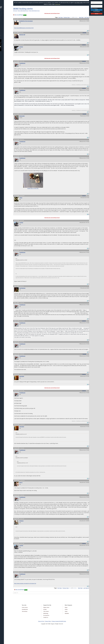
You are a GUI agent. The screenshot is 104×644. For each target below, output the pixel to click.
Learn (4, 21)
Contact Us (46, 629)
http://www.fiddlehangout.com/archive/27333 (27, 28)
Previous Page (64, 17)
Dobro (65, 621)
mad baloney (25, 294)
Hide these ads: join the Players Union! (52, 13)
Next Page (79, 17)
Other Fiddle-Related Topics (26, 11)
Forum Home (27, 619)
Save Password (94, 8)
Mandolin (66, 625)
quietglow (24, 385)
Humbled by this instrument (29, 21)
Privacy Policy (48, 633)
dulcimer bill (25, 35)
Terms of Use (41, 633)
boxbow (24, 47)
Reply (25, 15)
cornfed (24, 227)
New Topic (19, 15)
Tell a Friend (47, 623)
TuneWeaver (25, 63)
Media (5, 25)
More (4, 28)
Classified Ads (27, 621)
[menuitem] (7, 14)
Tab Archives (27, 623)
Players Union (47, 619)
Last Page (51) (85, 17)
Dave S (24, 493)
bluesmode (25, 117)
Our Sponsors (47, 627)
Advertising (46, 625)
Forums (5, 14)
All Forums (18, 11)
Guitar (65, 623)
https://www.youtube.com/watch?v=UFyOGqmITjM (28, 595)
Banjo (65, 619)
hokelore (24, 533)
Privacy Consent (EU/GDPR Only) (59, 633)
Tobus (23, 201)
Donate (46, 621)
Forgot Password (97, 11)
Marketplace (6, 18)
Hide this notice (61, 4)
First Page (58, 17)
